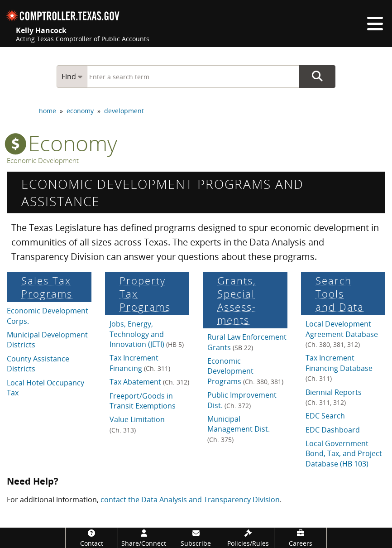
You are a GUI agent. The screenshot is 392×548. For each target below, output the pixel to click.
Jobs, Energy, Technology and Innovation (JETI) (147, 334)
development (124, 111)
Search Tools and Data (340, 294)
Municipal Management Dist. (239, 429)
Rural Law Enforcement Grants (247, 342)
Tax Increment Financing (140, 363)
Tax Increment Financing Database (339, 368)
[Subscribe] (196, 538)
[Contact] (91, 538)
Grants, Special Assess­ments (237, 300)
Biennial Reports (334, 397)
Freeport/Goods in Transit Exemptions (143, 401)
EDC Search (325, 416)
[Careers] (300, 538)
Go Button (317, 77)
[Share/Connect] (144, 538)
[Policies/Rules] (248, 538)
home (48, 111)
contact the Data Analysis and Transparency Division (190, 500)
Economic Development (43, 161)
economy (80, 111)
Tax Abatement (149, 382)
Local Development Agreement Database (342, 334)
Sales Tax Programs (47, 287)
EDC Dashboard (333, 430)
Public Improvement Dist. (242, 400)
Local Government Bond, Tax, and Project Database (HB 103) (344, 454)
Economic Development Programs (245, 371)
